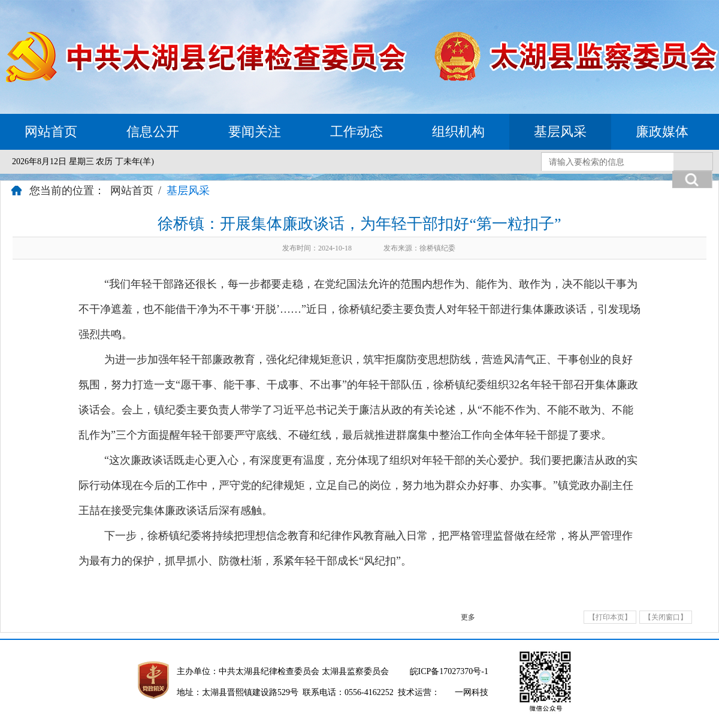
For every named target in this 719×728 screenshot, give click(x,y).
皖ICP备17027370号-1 (449, 671)
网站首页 (51, 132)
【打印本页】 (610, 617)
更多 (468, 617)
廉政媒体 (662, 132)
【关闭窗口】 (666, 617)
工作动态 (357, 132)
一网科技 (472, 692)
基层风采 (560, 132)
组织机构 (458, 132)
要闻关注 (255, 132)
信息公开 (153, 132)
